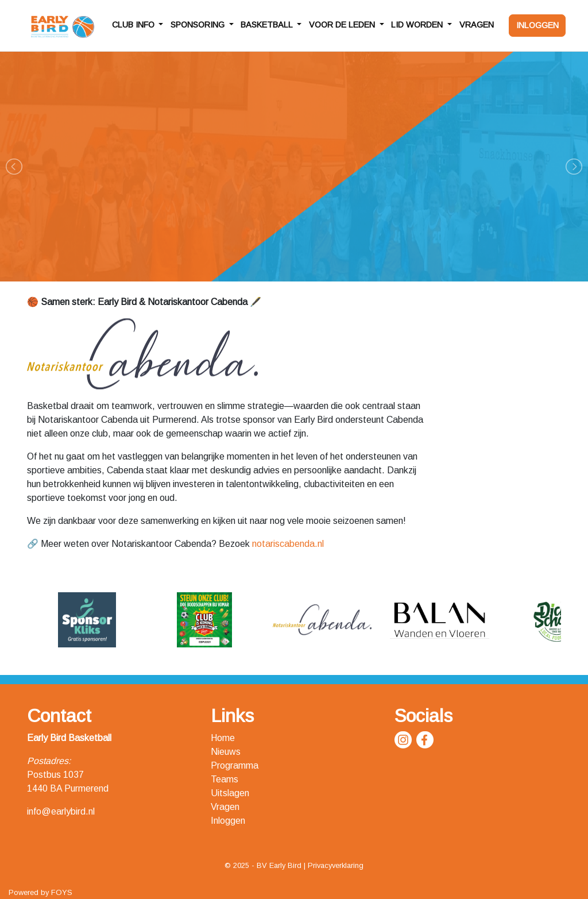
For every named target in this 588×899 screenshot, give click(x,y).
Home (223, 738)
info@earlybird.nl (61, 811)
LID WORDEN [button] (418, 25)
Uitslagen (230, 793)
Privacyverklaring (336, 865)
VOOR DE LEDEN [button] (343, 25)
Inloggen (228, 821)
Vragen (225, 807)
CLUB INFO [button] (134, 25)
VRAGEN (477, 25)
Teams (225, 779)
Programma (235, 765)
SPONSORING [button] (199, 25)
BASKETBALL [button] (268, 25)
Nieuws (226, 752)
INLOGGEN (537, 25)
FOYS (62, 892)
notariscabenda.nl (288, 544)
